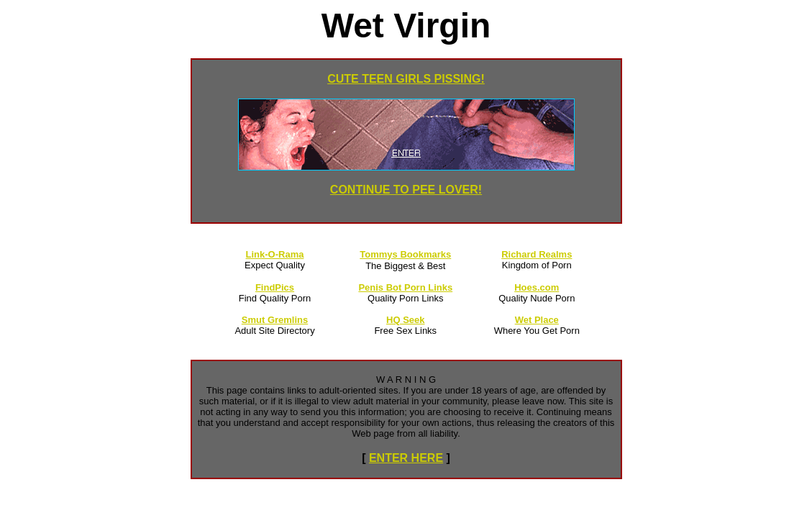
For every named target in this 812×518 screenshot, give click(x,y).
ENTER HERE (406, 458)
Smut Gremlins (275, 320)
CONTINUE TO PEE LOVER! (406, 190)
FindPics (275, 287)
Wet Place (537, 320)
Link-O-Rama (275, 254)
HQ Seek (405, 320)
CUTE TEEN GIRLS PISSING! (406, 79)
